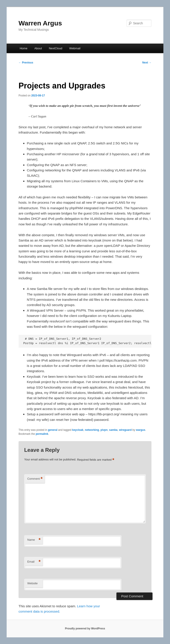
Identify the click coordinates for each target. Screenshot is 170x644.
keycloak (78, 430)
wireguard (125, 430)
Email (34, 562)
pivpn (104, 430)
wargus (141, 430)
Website (32, 583)
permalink (42, 434)
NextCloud (56, 48)
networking (92, 430)
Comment (35, 479)
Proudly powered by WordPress (85, 629)
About (38, 48)
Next (147, 63)
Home (24, 48)
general (53, 430)
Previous (26, 63)
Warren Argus (40, 23)
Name (34, 540)
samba (113, 430)
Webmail (75, 48)
